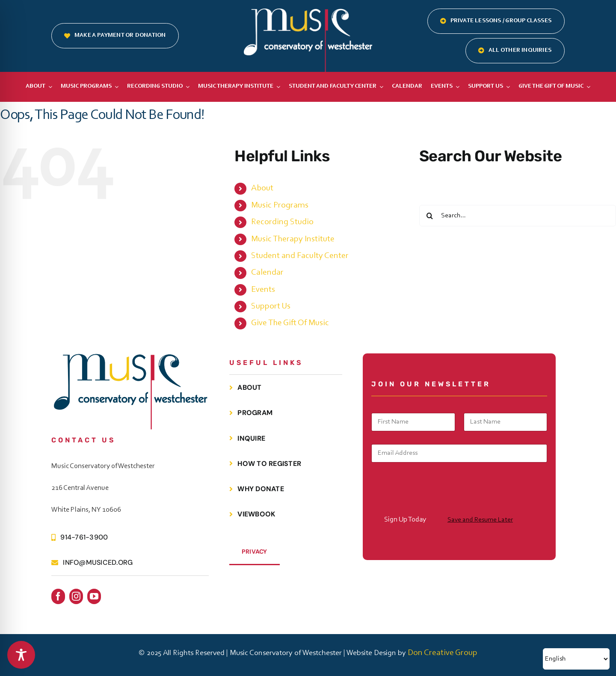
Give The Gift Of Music (290, 323)
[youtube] (94, 596)
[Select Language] (576, 659)
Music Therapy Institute (293, 239)
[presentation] (436, 505)
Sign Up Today (405, 520)
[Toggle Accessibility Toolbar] (21, 655)
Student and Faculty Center (300, 256)
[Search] (430, 216)
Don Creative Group (443, 653)
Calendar (267, 273)
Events (263, 290)
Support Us (271, 306)
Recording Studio (282, 222)
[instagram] (76, 596)
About (262, 188)
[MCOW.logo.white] (308, 13)
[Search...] (518, 216)
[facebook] (58, 596)
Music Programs (280, 205)
